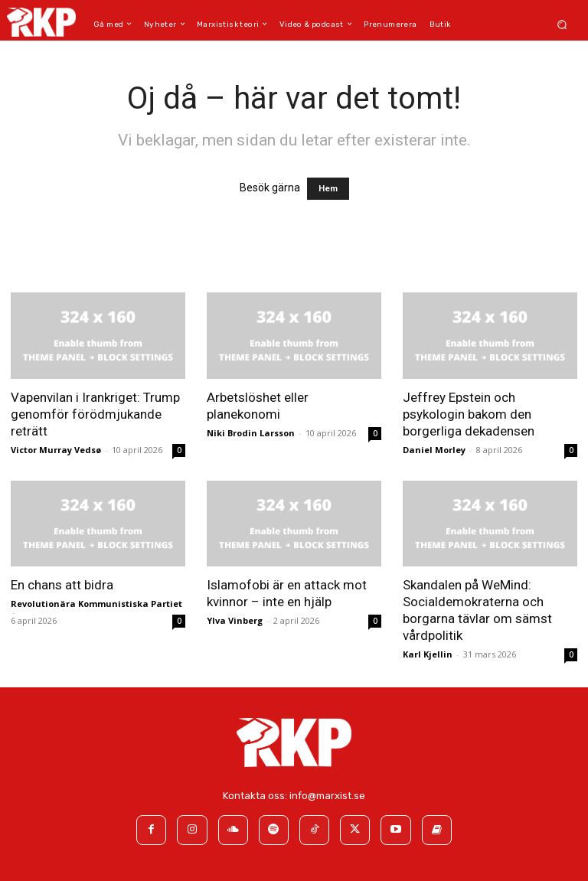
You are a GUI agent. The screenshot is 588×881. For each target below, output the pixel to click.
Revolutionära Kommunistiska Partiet (96, 604)
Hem (328, 189)
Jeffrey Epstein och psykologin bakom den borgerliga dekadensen (469, 414)
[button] (562, 24)
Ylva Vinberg (235, 620)
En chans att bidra (62, 585)
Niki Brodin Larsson (251, 433)
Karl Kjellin (428, 654)
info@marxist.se (327, 796)
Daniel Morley (434, 450)
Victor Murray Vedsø (56, 450)
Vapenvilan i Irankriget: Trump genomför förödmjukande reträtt (95, 414)
